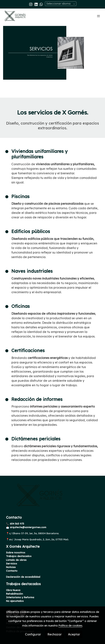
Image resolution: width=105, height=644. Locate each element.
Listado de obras (16, 560)
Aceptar (74, 634)
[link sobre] (52, 497)
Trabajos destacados (19, 556)
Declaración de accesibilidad (23, 577)
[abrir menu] (99, 16)
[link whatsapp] (41, 4)
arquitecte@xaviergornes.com (28, 527)
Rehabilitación (14, 594)
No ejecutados (15, 601)
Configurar (33, 634)
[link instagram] (31, 4)
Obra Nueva (13, 590)
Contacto (12, 571)
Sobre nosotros (16, 552)
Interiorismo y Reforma (20, 597)
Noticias (11, 567)
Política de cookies (70, 626)
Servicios (12, 563)
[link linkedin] (36, 4)
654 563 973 (17, 524)
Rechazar (54, 634)
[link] (15, 16)
